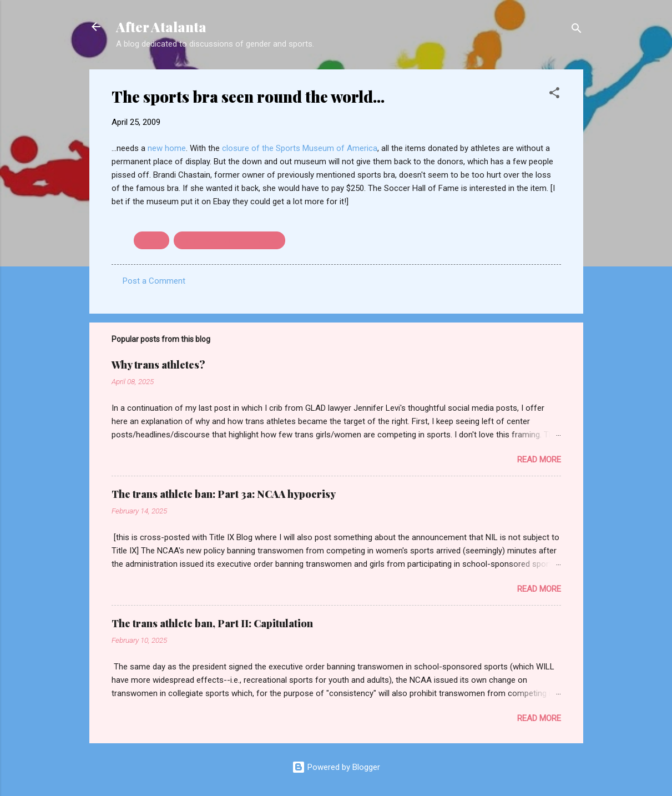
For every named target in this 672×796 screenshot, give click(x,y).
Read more (539, 460)
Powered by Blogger (336, 767)
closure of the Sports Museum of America (300, 148)
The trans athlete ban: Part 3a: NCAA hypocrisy (224, 494)
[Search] (577, 30)
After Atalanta (161, 27)
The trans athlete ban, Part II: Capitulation (212, 623)
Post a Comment (154, 281)
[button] (554, 95)
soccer (151, 240)
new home (167, 148)
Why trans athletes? (158, 365)
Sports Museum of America (229, 240)
